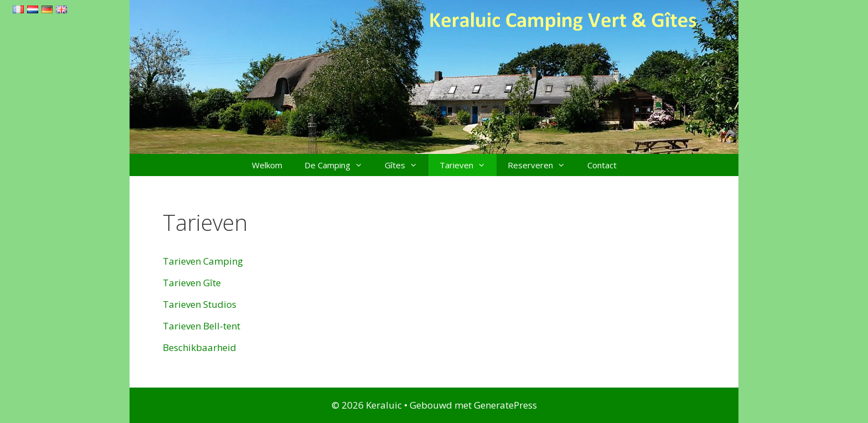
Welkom (267, 165)
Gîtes (407, 165)
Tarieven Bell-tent (201, 326)
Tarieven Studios (200, 304)
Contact (602, 165)
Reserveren (542, 165)
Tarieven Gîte (192, 283)
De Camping (339, 165)
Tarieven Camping (203, 261)
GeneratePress (505, 405)
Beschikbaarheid (200, 347)
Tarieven (468, 165)
